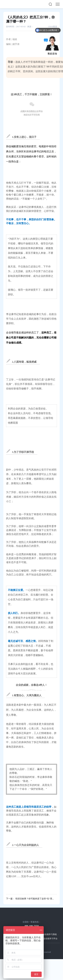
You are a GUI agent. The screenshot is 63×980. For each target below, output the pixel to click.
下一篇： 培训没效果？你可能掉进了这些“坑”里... (30, 899)
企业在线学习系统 (49, 934)
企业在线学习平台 (49, 939)
